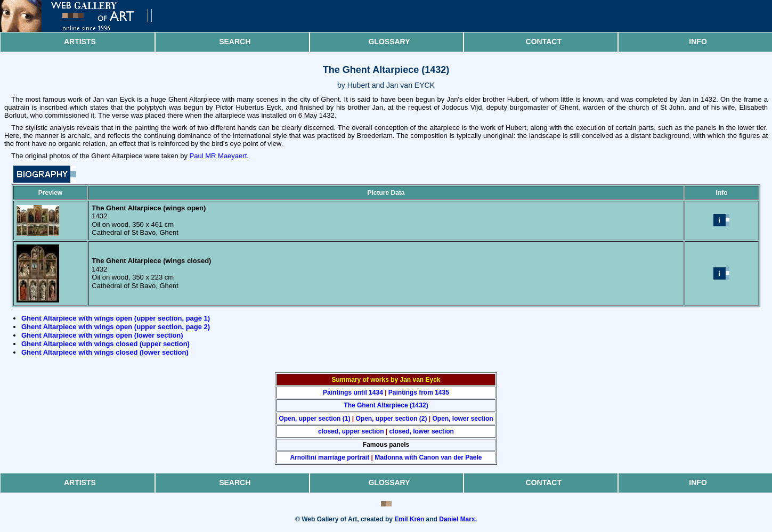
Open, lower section (463, 419)
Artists (80, 42)
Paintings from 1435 (419, 392)
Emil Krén (409, 519)
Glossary (389, 42)
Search (235, 42)
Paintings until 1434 (353, 392)
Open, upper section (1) (314, 419)
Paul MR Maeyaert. (219, 156)
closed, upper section (351, 431)
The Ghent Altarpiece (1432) (386, 405)
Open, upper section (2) (391, 419)
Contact (544, 42)
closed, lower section (422, 431)
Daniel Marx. (458, 519)
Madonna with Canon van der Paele (428, 457)
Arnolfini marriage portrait (330, 457)
